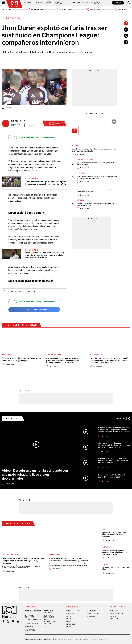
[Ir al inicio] (14, 4)
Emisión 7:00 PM (93, 9)
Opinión (89, 3)
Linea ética (48, 624)
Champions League (16, 292)
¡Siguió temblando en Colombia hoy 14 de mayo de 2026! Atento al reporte (95, 164)
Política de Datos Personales (64, 639)
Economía (71, 3)
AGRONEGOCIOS (92, 616)
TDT (78, 611)
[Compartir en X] (126, 36)
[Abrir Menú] (3, 3)
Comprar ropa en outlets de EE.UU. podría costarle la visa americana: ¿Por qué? (96, 204)
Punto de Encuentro (98, 3)
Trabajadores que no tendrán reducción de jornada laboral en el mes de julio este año (114, 552)
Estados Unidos (82, 200)
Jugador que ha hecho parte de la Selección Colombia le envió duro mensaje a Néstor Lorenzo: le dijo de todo (110, 360)
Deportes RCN (48, 3)
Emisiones (8, 9)
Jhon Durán (31, 292)
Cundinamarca (55, 555)
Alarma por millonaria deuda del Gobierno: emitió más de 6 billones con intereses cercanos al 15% (114, 445)
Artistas (80, 187)
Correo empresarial (32, 624)
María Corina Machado (11, 555)
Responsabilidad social (33, 611)
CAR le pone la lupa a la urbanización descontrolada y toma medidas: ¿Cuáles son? (69, 560)
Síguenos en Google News (34, 310)
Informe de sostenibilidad (49, 616)
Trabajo (105, 547)
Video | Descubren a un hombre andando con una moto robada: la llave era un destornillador (35, 474)
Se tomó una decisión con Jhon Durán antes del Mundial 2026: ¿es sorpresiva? (21, 359)
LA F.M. (69, 619)
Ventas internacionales (50, 620)
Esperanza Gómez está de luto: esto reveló (115, 569)
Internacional (38, 3)
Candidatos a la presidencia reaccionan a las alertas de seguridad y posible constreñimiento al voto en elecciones (114, 430)
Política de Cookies (82, 639)
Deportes (13, 18)
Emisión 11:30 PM (121, 9)
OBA (45, 627)
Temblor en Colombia (85, 160)
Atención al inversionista (30, 630)
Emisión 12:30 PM (64, 9)
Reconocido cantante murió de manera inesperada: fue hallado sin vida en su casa (95, 191)
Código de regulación (33, 620)
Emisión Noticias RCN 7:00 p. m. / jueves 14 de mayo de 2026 (111, 476)
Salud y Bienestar (58, 3)
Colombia (27, 3)
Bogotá (75, 146)
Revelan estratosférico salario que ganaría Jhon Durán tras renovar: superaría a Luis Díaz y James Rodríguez (45, 255)
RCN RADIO (70, 616)
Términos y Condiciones (99, 639)
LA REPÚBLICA (91, 611)
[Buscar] (129, 3)
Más (123, 418)
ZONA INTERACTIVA (116, 614)
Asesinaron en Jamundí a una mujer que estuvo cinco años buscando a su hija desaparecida (113, 460)
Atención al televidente (29, 616)
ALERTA (69, 622)
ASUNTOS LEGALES (93, 614)
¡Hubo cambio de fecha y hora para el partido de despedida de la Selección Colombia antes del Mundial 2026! (63, 360)
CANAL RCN (118, 3)
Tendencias (81, 3)
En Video (13, 418)
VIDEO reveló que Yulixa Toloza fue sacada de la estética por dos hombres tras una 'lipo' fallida (97, 177)
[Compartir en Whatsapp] (126, 42)
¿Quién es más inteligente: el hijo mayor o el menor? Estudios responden (114, 535)
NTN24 (69, 611)
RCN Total (70, 614)
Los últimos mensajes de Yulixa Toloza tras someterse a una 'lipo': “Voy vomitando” (95, 150)
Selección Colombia (54, 355)
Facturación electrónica (48, 612)
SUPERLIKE (113, 616)
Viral (104, 530)
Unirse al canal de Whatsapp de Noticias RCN (34, 138)
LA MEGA (69, 627)
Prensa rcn (29, 627)
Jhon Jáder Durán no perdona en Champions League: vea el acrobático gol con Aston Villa (46, 183)
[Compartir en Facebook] (126, 30)
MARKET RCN (114, 619)
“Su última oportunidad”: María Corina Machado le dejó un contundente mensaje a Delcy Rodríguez (23, 561)
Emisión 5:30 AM (36, 9)
